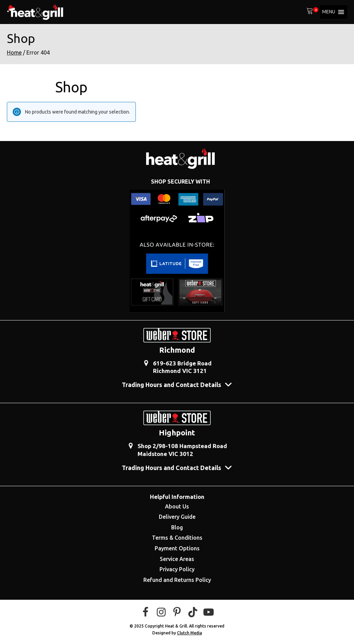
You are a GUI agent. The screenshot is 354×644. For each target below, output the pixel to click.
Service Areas (177, 559)
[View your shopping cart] (310, 12)
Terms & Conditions (177, 538)
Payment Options (177, 548)
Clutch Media (190, 633)
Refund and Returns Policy (177, 580)
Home (14, 52)
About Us (177, 506)
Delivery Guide (177, 517)
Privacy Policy (177, 569)
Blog (177, 527)
